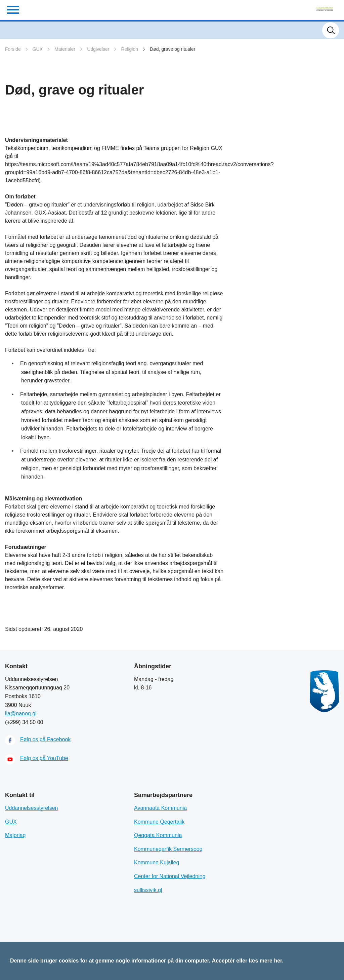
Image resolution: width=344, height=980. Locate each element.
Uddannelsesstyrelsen (31, 808)
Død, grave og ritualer (173, 49)
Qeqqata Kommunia (158, 835)
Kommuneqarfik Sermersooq (168, 849)
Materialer (65, 49)
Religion (130, 49)
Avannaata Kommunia (160, 808)
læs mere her (266, 961)
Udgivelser (98, 49)
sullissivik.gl (148, 890)
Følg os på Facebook (45, 739)
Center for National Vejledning (170, 876)
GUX (38, 49)
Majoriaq (15, 835)
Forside (13, 49)
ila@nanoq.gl (21, 713)
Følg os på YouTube (44, 758)
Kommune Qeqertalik (159, 822)
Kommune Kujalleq (157, 862)
